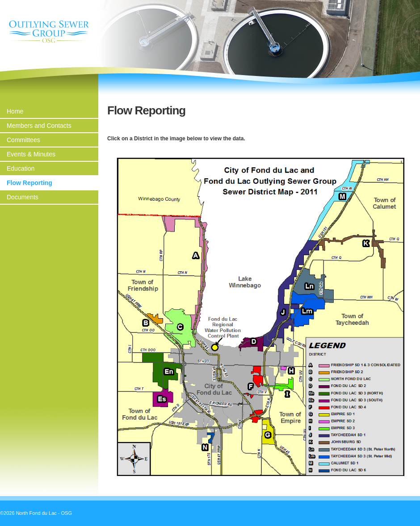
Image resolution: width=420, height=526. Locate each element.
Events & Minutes (31, 154)
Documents (23, 197)
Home (15, 111)
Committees (23, 140)
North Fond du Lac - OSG (49, 32)
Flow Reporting (29, 183)
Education (21, 168)
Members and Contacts (39, 126)
